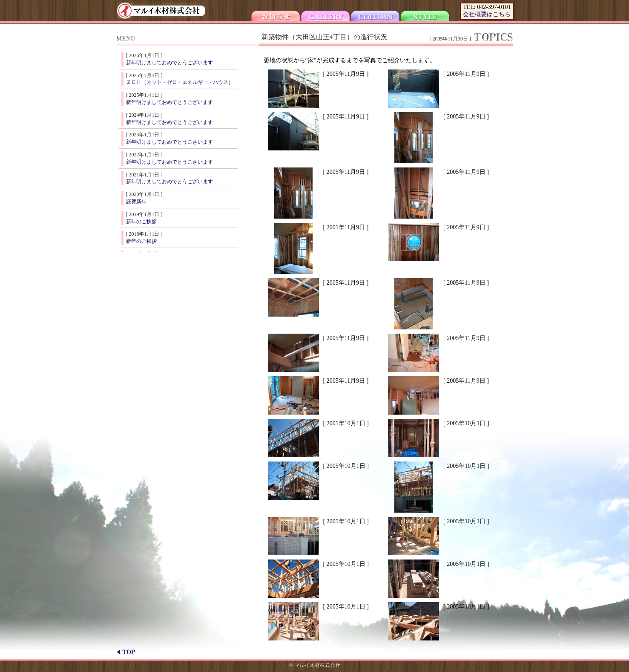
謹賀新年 (136, 202)
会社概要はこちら (487, 14)
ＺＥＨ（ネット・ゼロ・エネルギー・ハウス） (180, 82)
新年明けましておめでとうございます (169, 63)
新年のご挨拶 (141, 222)
